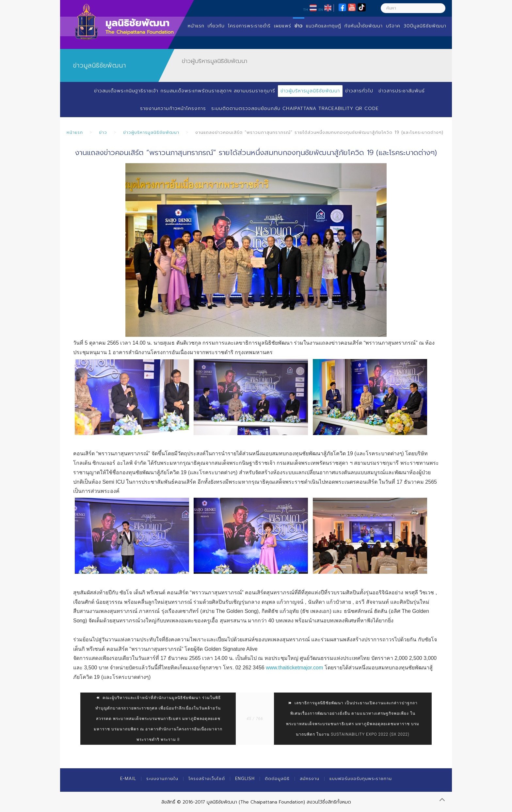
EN (321, 9)
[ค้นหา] (413, 8)
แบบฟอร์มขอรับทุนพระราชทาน (361, 779)
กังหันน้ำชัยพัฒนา (364, 26)
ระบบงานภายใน (162, 779)
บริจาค (393, 26)
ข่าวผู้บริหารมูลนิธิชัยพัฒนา (310, 91)
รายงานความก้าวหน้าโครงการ (173, 109)
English (245, 779)
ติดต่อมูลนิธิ (277, 779)
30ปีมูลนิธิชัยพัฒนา (425, 26)
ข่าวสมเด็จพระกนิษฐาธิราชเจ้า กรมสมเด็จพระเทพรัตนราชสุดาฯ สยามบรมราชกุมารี (184, 91)
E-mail (128, 779)
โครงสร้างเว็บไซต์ (207, 779)
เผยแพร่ (283, 26)
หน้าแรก (196, 26)
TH (305, 9)
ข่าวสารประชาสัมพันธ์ (402, 91)
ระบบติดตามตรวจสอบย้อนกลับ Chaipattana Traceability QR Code (295, 109)
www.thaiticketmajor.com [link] (294, 668)
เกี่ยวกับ (216, 26)
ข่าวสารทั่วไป (359, 91)
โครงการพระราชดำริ (249, 26)
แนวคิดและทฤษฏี (324, 26)
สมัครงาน (310, 779)
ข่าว (299, 26)
